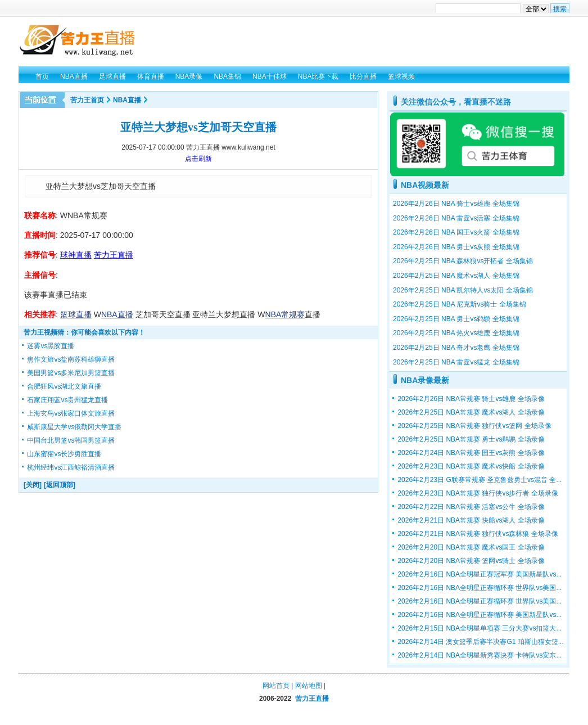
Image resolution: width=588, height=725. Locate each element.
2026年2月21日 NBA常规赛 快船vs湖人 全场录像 (471, 520)
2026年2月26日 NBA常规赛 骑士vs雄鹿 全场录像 (471, 399)
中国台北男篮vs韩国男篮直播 (71, 440)
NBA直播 (127, 100)
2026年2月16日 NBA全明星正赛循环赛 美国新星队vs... (480, 615)
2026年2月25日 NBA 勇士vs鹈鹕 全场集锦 (456, 319)
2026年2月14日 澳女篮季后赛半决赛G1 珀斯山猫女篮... (480, 642)
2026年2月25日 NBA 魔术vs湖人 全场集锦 (456, 276)
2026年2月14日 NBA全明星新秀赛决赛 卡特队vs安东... (480, 655)
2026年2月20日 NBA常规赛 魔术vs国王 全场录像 (471, 547)
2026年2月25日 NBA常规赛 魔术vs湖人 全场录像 (471, 412)
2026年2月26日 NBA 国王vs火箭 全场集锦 (456, 232)
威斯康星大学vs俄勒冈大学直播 (74, 427)
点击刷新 (198, 159)
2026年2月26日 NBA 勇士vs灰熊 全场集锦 (456, 247)
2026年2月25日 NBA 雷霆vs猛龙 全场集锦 (456, 362)
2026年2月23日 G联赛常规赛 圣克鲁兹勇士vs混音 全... (480, 480)
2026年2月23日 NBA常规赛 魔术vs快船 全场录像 (471, 466)
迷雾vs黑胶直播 (51, 346)
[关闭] (33, 485)
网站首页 (276, 686)
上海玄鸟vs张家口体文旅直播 (71, 413)
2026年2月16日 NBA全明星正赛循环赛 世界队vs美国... (480, 588)
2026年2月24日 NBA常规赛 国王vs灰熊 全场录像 (471, 453)
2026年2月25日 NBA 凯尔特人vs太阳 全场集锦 (463, 290)
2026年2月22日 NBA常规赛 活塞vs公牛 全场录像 (471, 507)
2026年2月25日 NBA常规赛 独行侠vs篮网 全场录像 (474, 426)
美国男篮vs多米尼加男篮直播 (71, 373)
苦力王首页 (87, 100)
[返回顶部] (60, 485)
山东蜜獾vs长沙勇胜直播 (64, 454)
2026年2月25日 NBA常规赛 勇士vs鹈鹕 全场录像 (471, 439)
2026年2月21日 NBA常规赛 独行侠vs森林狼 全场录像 (478, 534)
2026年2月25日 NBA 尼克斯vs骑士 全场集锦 (460, 304)
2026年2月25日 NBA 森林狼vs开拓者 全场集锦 (463, 261)
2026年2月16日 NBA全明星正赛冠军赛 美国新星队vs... (480, 574)
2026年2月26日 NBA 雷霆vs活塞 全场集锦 (456, 218)
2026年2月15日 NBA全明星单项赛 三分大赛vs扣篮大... (480, 628)
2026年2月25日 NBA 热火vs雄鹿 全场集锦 (456, 333)
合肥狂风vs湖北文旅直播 (64, 386)
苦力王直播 (312, 699)
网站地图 (309, 686)
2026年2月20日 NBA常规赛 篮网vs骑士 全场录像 (471, 561)
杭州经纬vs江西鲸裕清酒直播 (71, 467)
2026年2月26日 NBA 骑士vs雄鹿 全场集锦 (456, 204)
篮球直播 (76, 314)
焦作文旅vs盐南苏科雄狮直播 (71, 359)
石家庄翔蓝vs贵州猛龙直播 (67, 400)
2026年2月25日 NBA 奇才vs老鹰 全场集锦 (456, 348)
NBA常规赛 (285, 314)
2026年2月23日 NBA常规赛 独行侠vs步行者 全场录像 (478, 493)
